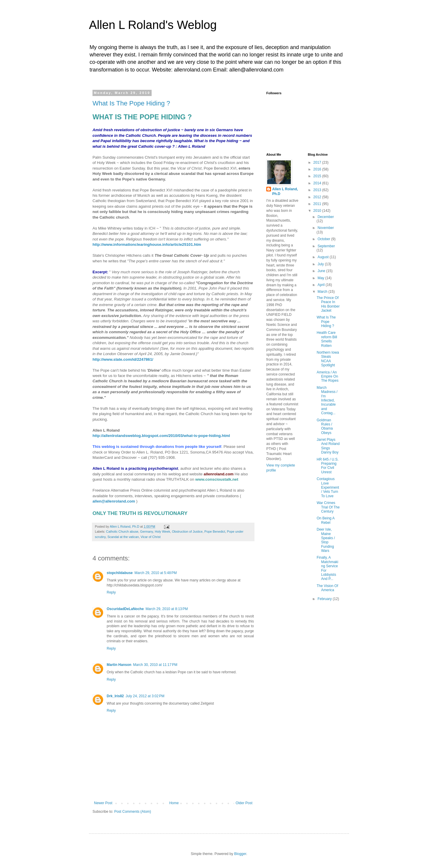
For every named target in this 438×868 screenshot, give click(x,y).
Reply (111, 592)
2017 (318, 162)
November (326, 228)
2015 (318, 176)
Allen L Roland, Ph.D (285, 192)
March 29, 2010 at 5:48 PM (156, 573)
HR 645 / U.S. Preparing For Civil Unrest (327, 466)
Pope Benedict (215, 531)
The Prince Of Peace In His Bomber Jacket (328, 304)
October (324, 239)
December (326, 217)
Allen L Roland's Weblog (153, 25)
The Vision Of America (327, 588)
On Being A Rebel (325, 520)
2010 (318, 211)
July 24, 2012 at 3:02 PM (145, 696)
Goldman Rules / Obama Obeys (325, 426)
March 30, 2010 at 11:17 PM (155, 665)
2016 (318, 169)
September (326, 246)
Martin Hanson (119, 665)
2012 (318, 197)
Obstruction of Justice (187, 531)
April (321, 285)
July (321, 264)
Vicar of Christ (151, 537)
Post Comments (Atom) (133, 812)
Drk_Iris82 (115, 696)
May (321, 278)
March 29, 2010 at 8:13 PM (167, 609)
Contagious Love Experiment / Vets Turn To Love (328, 487)
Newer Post (103, 803)
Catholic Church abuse (122, 531)
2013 (318, 190)
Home (174, 803)
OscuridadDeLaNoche (125, 609)
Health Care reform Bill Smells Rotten (327, 339)
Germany (147, 531)
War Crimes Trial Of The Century (328, 507)
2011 (318, 204)
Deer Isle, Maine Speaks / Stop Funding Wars (326, 540)
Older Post (244, 803)
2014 (318, 183)
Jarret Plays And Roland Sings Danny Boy (328, 446)
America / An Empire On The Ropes (327, 377)
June (322, 271)
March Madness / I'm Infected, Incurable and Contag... (327, 400)
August (323, 257)
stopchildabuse (120, 573)
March (323, 292)
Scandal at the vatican (123, 537)
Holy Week (163, 531)
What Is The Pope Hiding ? (131, 103)
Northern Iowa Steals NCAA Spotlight (328, 359)
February (325, 599)
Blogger (240, 854)
